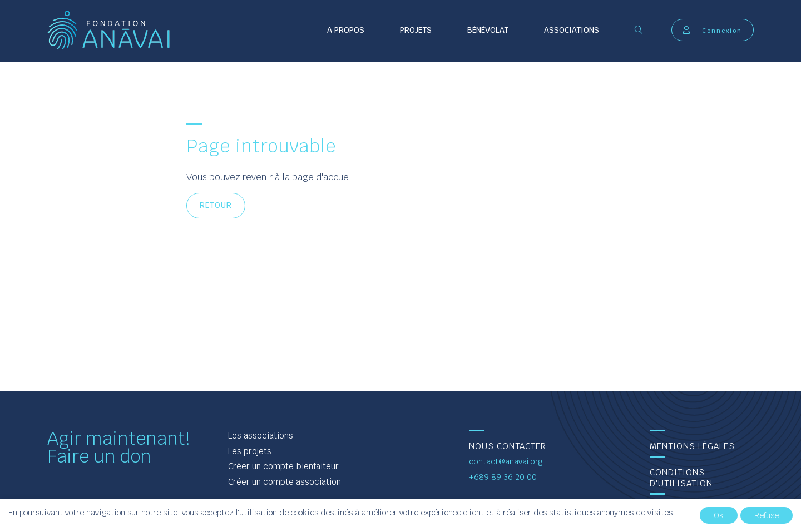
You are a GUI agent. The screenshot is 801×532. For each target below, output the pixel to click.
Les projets (250, 451)
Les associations (261, 436)
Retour (216, 205)
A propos (346, 30)
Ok (719, 515)
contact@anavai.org (506, 461)
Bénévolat (488, 30)
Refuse (767, 515)
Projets (416, 30)
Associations (572, 30)
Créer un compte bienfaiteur (283, 466)
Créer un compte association (285, 482)
